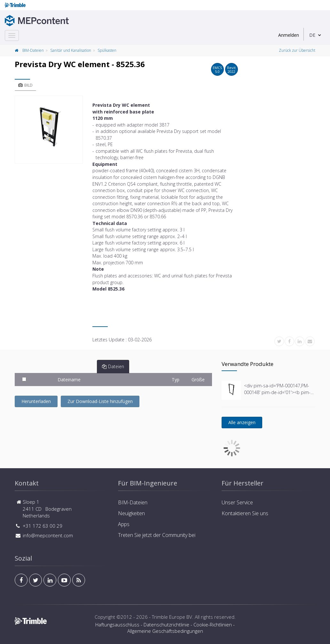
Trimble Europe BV (172, 617)
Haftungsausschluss (117, 625)
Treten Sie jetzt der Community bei (157, 535)
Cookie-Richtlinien (213, 625)
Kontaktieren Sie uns (245, 513)
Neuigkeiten (131, 513)
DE (312, 35)
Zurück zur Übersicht (297, 50)
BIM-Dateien (33, 50)
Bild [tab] (25, 85)
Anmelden (289, 35)
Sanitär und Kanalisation (71, 50)
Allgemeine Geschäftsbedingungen (165, 631)
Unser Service (237, 502)
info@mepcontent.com (48, 535)
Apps (124, 524)
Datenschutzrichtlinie (166, 625)
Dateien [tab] (113, 366)
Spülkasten (107, 50)
